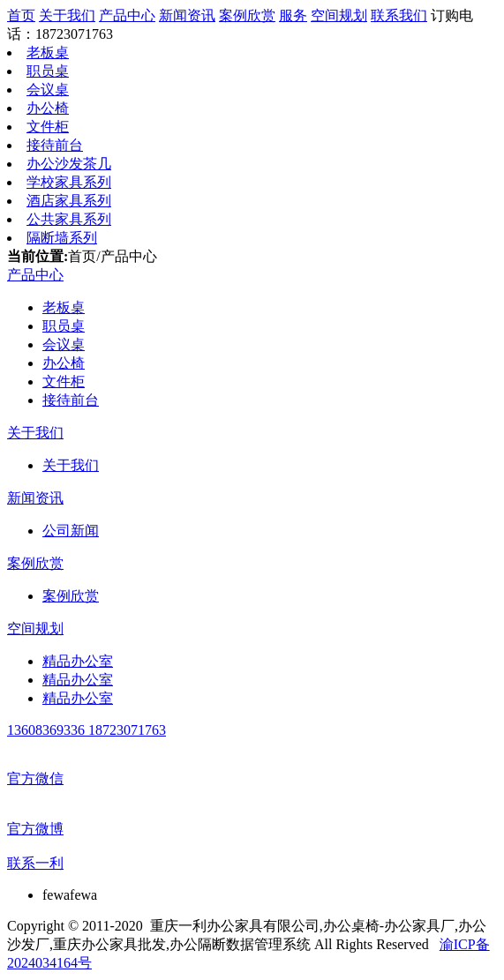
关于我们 (67, 15)
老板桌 (48, 52)
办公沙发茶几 (69, 164)
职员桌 (48, 71)
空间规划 (339, 15)
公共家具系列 (69, 219)
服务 (293, 15)
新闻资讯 (187, 15)
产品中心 (127, 15)
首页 (21, 15)
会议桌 (48, 90)
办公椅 (48, 108)
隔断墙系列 (62, 238)
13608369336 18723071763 (87, 730)
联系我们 (399, 15)
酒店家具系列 (69, 201)
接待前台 (55, 145)
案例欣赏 (247, 15)
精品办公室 (78, 661)
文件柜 (48, 127)
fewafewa (70, 895)
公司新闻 (71, 531)
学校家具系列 (69, 182)
